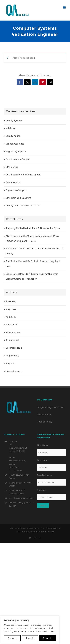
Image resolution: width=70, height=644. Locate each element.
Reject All (30, 638)
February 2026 (13, 332)
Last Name (43, 460)
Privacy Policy (44, 415)
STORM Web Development (45, 532)
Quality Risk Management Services (23, 206)
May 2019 (10, 363)
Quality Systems (14, 121)
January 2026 (13, 340)
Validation (11, 128)
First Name (43, 445)
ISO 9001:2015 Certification (50, 408)
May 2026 (11, 309)
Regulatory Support (16, 151)
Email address (44, 475)
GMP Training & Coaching (18, 198)
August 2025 (12, 356)
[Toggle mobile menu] (65, 7)
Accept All (47, 638)
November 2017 (14, 371)
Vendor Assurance (15, 144)
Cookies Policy (45, 422)
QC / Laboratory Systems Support (23, 175)
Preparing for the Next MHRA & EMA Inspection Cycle (33, 228)
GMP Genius (12, 167)
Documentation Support (18, 159)
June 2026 (11, 301)
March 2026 (12, 325)
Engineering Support (16, 190)
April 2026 (11, 317)
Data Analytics (13, 182)
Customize (12, 638)
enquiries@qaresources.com (21, 498)
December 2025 (14, 348)
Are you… (42, 490)
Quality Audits (13, 136)
